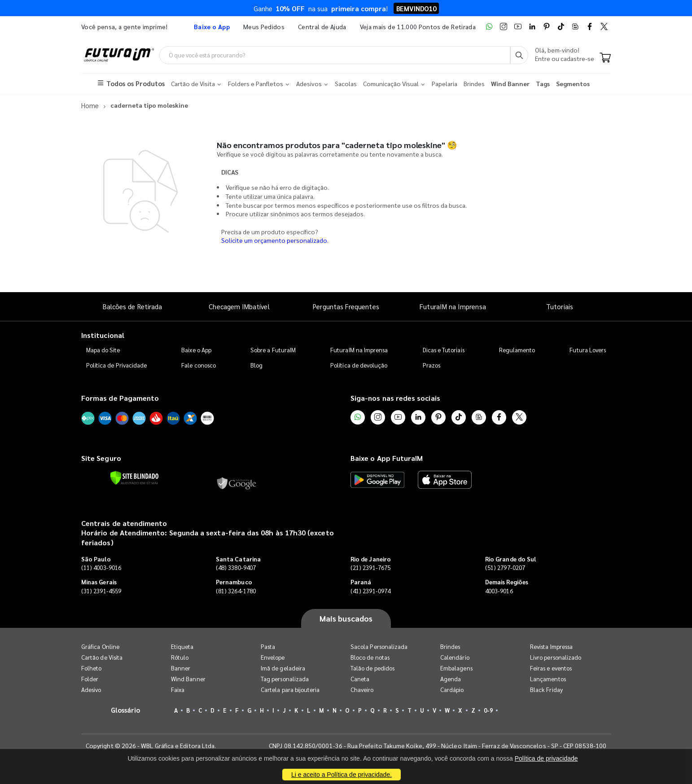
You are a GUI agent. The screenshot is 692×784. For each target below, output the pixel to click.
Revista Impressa (551, 646)
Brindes (450, 646)
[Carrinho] (605, 58)
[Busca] (519, 55)
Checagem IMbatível (239, 306)
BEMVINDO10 (416, 8)
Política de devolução (359, 365)
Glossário (126, 710)
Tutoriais (560, 306)
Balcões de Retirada (132, 306)
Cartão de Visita (102, 657)
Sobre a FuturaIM (273, 350)
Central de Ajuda (322, 26)
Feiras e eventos (551, 668)
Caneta (360, 679)
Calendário (455, 657)
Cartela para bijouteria (290, 690)
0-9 (488, 710)
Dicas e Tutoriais (444, 350)
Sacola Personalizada (379, 646)
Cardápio (452, 690)
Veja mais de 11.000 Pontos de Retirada (418, 26)
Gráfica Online (100, 646)
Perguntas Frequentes (346, 306)
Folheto (91, 668)
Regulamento (517, 350)
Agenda (451, 679)
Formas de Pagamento (120, 398)
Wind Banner (188, 679)
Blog (256, 365)
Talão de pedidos (372, 668)
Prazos (431, 365)
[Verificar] (134, 478)
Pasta (268, 646)
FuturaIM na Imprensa (453, 306)
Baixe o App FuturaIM (387, 458)
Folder (90, 679)
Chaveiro (362, 690)
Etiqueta (182, 646)
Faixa (178, 690)
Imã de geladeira (283, 668)
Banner (181, 668)
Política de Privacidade (117, 365)
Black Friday (546, 690)
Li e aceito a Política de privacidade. (342, 775)
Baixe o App (196, 350)
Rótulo (180, 657)
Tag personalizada (285, 679)
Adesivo (91, 690)
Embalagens (456, 668)
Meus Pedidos (264, 26)
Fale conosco (199, 365)
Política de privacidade (546, 758)
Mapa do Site (103, 350)
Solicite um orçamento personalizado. (275, 241)
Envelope (273, 657)
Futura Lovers (588, 350)
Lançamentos (548, 679)
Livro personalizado (556, 657)
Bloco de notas (370, 657)
